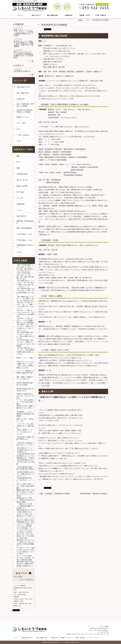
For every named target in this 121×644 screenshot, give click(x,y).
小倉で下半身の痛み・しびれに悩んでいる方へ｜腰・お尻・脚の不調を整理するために (25, 276)
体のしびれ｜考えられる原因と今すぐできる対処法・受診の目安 (25, 536)
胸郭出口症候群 (22, 186)
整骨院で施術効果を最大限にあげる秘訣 (25, 384)
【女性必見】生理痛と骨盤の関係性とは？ (25, 438)
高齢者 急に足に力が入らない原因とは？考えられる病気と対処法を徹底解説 (25, 543)
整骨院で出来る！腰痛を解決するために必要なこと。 (25, 408)
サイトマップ (93, 638)
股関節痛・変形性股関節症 (25, 222)
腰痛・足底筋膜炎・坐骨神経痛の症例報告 (55, 494)
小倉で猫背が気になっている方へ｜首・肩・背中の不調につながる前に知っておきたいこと (25, 284)
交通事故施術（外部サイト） (25, 246)
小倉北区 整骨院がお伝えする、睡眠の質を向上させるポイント (25, 474)
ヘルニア (20, 210)
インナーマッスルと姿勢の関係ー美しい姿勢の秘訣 (25, 426)
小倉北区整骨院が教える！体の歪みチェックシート (25, 480)
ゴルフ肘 (20, 198)
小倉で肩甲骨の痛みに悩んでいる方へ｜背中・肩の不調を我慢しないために (25, 292)
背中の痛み (20, 192)
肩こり (19, 162)
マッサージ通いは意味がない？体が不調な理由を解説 (25, 402)
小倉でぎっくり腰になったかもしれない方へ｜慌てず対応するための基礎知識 (25, 313)
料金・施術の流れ (52, 15)
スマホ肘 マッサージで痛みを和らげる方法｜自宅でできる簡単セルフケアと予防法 (25, 551)
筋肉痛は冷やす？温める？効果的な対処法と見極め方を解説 (25, 500)
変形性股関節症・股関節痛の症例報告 (93, 494)
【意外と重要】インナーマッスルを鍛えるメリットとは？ (25, 432)
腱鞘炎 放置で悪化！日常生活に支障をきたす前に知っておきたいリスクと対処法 (25, 493)
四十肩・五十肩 (22, 180)
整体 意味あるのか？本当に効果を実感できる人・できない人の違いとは (25, 512)
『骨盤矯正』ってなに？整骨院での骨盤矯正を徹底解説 (25, 414)
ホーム (20, 15)
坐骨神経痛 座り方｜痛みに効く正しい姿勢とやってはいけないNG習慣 (25, 524)
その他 (19, 252)
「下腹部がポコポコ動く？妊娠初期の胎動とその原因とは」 (25, 506)
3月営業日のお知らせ (22, 71)
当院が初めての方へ (36, 15)
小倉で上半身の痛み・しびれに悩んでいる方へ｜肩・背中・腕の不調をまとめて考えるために (25, 268)
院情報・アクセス (85, 15)
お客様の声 (69, 15)
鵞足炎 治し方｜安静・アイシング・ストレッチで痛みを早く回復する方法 (25, 518)
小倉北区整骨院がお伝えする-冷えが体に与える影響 (25, 462)
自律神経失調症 (22, 174)
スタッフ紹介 (21, 123)
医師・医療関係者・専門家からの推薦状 (25, 105)
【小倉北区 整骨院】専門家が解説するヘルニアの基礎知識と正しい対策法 (25, 456)
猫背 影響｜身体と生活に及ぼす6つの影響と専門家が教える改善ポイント (25, 564)
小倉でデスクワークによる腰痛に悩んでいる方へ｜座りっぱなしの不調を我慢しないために (25, 365)
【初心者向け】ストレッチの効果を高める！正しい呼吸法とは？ (25, 450)
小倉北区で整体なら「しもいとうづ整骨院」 (60, 642)
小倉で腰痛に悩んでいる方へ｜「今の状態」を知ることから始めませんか (25, 299)
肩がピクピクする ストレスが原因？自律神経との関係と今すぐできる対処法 (24, 55)
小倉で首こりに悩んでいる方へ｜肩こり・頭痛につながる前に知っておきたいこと (25, 305)
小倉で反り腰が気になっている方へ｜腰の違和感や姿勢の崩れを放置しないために (25, 351)
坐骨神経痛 (20, 204)
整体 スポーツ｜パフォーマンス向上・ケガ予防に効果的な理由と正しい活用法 (24, 33)
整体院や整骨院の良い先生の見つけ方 (25, 390)
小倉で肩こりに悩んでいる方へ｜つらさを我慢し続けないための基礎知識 (25, 320)
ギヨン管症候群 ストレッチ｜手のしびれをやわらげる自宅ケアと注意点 (25, 530)
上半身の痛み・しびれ (24, 234)
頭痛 (18, 168)
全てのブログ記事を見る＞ (27, 580)
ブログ (87, 20)
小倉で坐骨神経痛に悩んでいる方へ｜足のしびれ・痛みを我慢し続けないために (25, 335)
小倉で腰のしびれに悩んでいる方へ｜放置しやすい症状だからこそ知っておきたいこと (25, 327)
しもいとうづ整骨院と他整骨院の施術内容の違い (25, 372)
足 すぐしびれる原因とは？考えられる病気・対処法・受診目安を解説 (25, 558)
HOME (80, 20)
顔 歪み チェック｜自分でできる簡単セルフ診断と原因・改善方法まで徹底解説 (24, 44)
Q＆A (18, 129)
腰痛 (18, 156)
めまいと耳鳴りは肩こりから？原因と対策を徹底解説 (25, 486)
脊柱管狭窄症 (21, 216)
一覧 (32, 61)
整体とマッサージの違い (25, 358)
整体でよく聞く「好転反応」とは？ (25, 420)
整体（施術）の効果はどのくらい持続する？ (25, 378)
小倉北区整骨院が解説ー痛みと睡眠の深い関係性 (25, 468)
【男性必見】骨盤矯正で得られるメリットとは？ (25, 444)
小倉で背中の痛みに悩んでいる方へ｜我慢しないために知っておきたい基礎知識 (25, 343)
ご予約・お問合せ (101, 15)
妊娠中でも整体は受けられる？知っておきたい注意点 (25, 396)
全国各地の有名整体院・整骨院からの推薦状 (25, 111)
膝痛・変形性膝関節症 (24, 228)
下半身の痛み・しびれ (24, 240)
